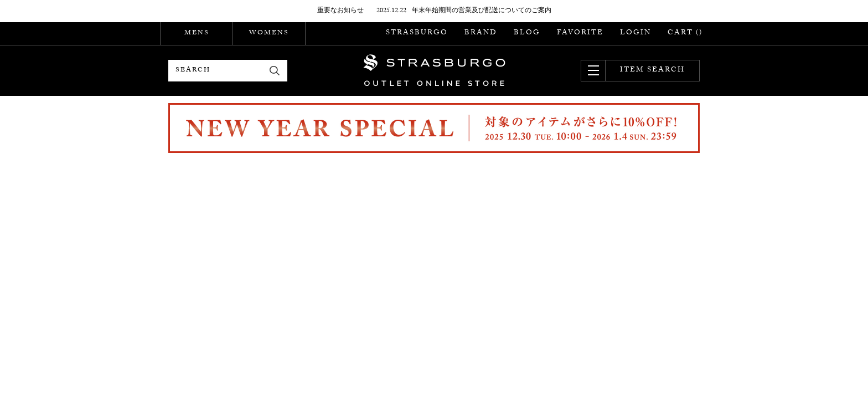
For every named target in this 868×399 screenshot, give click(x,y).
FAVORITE (580, 33)
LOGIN (635, 33)
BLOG (527, 33)
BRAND (481, 33)
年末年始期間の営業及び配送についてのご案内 (482, 11)
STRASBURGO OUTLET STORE (434, 70)
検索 (275, 71)
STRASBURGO (417, 33)
